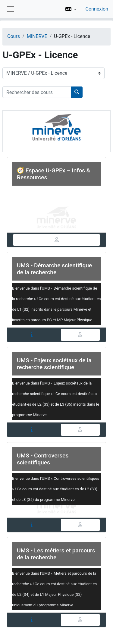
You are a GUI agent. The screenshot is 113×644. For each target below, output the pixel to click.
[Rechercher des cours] (37, 92)
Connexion (97, 9)
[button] (71, 9)
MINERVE (37, 36)
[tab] (56, 240)
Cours (14, 36)
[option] (85, 9)
